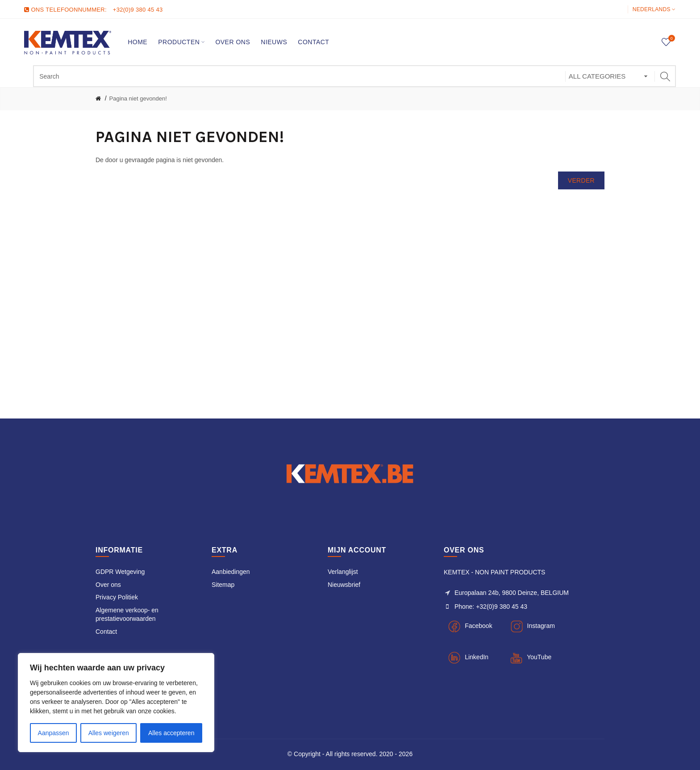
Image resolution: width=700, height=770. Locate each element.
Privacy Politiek (117, 597)
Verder (581, 180)
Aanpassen (54, 733)
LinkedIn (477, 657)
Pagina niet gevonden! (138, 98)
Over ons (108, 585)
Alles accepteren (171, 733)
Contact (106, 632)
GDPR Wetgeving (120, 572)
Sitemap (223, 585)
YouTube (539, 657)
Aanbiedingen (231, 572)
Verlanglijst (343, 572)
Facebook (478, 626)
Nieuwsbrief (344, 585)
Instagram (541, 626)
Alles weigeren (109, 733)
